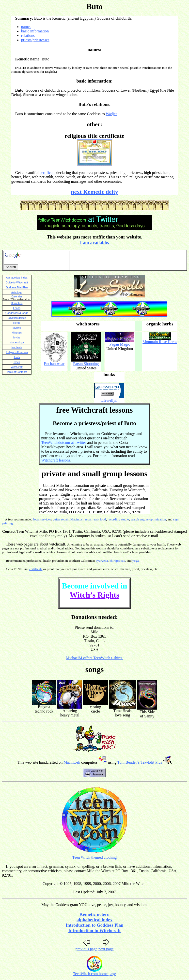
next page (106, 949)
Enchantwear (54, 364)
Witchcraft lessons (56, 460)
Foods (17, 308)
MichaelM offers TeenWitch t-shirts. (94, 658)
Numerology (17, 342)
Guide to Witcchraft (17, 282)
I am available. (94, 242)
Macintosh (72, 762)
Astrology (17, 292)
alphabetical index (94, 920)
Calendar (17, 296)
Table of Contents (17, 372)
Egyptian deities (17, 318)
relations (28, 35)
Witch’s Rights (94, 595)
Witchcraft (17, 367)
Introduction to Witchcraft (94, 931)
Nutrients (17, 347)
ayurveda (102, 561)
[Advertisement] (128, 260)
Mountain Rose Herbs (160, 342)
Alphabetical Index (17, 278)
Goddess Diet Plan (17, 287)
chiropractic (117, 561)
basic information (35, 31)
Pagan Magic (120, 344)
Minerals (17, 333)
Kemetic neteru (94, 914)
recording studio (118, 519)
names (26, 27)
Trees (17, 362)
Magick (17, 328)
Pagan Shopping (86, 364)
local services (42, 519)
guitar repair (61, 519)
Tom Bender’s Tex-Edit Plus (140, 762)
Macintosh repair (81, 519)
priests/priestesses (35, 40)
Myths (17, 337)
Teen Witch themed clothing (95, 857)
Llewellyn (109, 400)
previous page (86, 949)
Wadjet (111, 114)
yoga (136, 561)
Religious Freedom (17, 352)
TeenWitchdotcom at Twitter (64, 442)
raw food (100, 519)
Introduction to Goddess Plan (94, 925)
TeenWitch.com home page (95, 974)
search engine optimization (148, 519)
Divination (17, 303)
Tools (17, 357)
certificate (47, 173)
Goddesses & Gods (17, 313)
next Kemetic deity (94, 192)
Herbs (17, 323)
